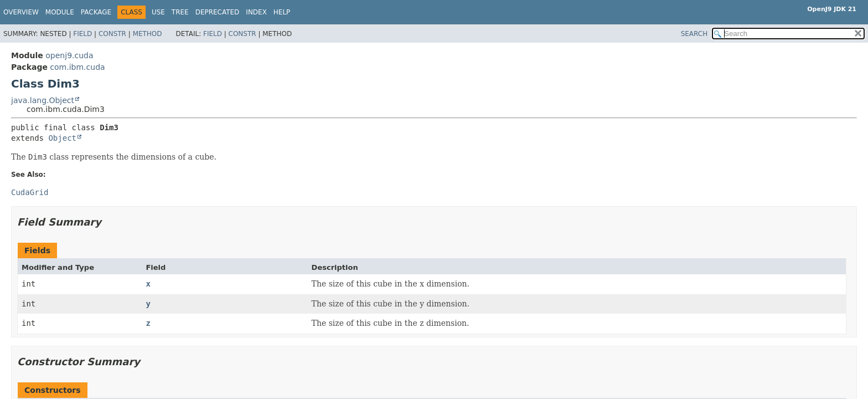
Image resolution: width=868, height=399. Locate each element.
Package (96, 12)
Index (256, 12)
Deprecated (218, 12)
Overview (21, 12)
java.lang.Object (43, 100)
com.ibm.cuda (77, 67)
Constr (112, 34)
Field (82, 34)
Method (148, 34)
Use (158, 12)
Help (282, 12)
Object (62, 138)
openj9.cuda (69, 55)
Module (60, 12)
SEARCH (694, 34)
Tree (180, 12)
